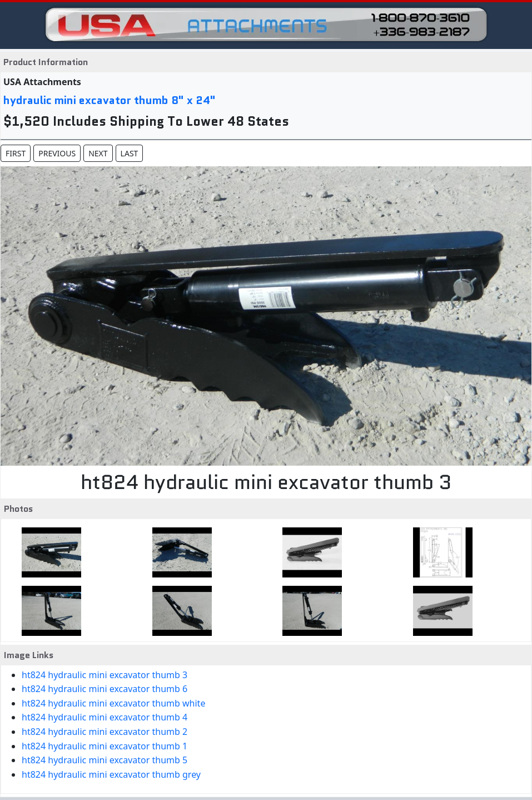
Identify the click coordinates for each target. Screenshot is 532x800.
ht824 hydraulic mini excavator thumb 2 (105, 732)
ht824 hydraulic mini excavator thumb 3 (105, 675)
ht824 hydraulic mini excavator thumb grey (111, 774)
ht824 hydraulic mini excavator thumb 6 (105, 689)
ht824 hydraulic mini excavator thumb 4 (105, 717)
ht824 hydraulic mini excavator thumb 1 (105, 746)
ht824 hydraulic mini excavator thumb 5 (105, 760)
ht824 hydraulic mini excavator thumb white (113, 703)
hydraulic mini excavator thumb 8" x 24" (110, 100)
